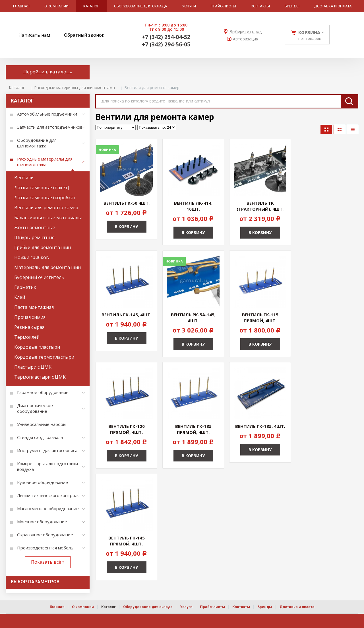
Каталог (17, 88)
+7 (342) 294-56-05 (166, 44)
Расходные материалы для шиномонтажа (75, 88)
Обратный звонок (84, 35)
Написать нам (34, 35)
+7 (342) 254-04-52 (166, 37)
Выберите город (246, 32)
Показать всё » (48, 562)
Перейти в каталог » (48, 72)
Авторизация (246, 39)
